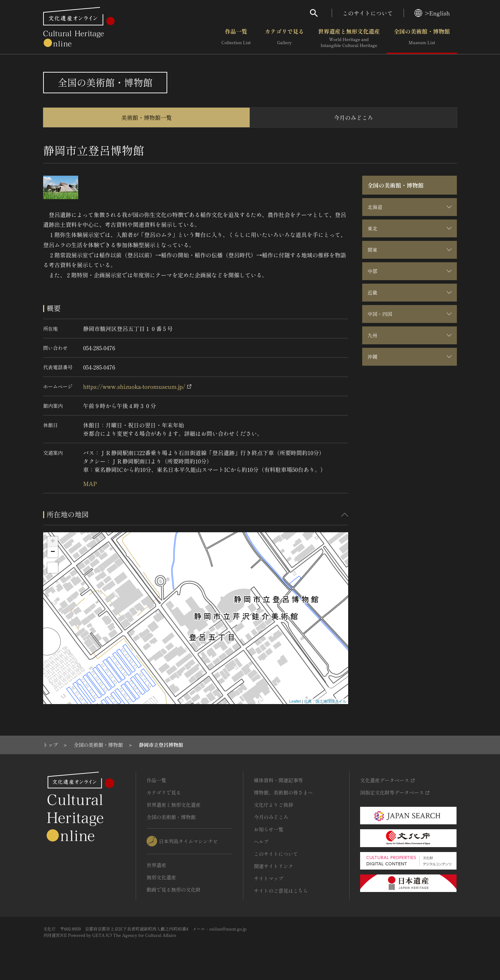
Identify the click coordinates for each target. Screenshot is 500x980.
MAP (90, 484)
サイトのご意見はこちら (281, 891)
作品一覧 (236, 38)
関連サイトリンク (273, 866)
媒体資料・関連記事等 (278, 780)
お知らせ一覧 (269, 829)
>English (432, 13)
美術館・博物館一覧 (147, 117)
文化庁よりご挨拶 (273, 805)
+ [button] (53, 542)
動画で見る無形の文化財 (174, 890)
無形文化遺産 (161, 877)
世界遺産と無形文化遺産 (349, 38)
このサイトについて (368, 13)
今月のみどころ (353, 117)
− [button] (53, 552)
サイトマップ (269, 878)
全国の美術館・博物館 (422, 38)
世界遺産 (156, 865)
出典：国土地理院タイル (325, 701)
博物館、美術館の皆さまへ (283, 792)
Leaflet (295, 701)
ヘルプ (261, 842)
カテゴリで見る (284, 38)
